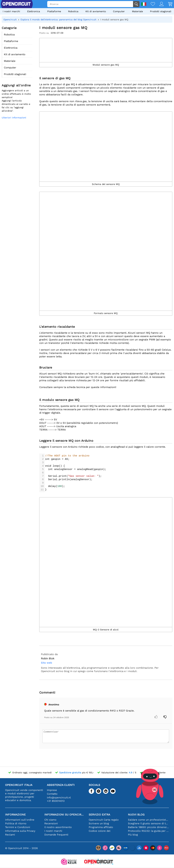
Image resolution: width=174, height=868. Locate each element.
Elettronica (34, 11)
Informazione (15, 815)
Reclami (10, 835)
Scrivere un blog (99, 823)
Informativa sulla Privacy (20, 831)
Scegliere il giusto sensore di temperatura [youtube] (148, 823)
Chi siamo (50, 820)
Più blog (133, 835)
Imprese (52, 790)
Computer (119, 11)
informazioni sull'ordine (20, 820)
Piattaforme (54, 11)
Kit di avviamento (96, 11)
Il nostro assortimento (58, 827)
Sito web (46, 663)
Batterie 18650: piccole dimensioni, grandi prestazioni (148, 827)
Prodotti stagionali (161, 11)
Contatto (52, 794)
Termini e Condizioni (18, 827)
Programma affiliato (101, 827)
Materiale (137, 11)
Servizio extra (99, 815)
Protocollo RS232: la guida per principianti (148, 831)
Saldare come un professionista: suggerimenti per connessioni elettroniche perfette (148, 820)
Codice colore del (100, 831)
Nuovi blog (136, 815)
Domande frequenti (56, 835)
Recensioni (51, 823)
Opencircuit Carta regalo (104, 820)
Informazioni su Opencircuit (65, 815)
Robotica (73, 11)
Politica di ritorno (16, 823)
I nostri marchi (11, 11)
